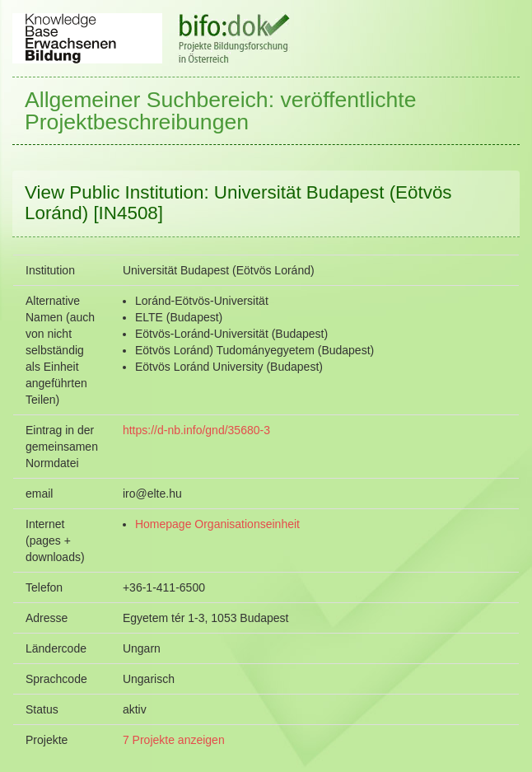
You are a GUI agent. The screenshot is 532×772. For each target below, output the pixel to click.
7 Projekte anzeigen (174, 740)
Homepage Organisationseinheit (217, 524)
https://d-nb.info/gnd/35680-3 (196, 430)
